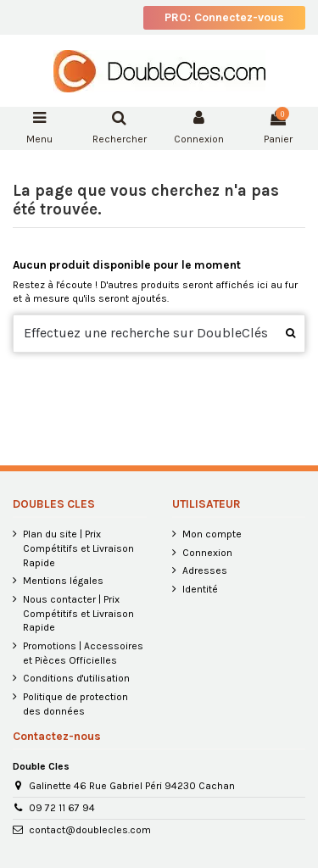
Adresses (205, 570)
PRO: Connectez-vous (224, 17)
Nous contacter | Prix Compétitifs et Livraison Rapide (78, 614)
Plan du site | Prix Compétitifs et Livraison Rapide (78, 548)
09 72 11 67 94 (62, 808)
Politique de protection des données (75, 704)
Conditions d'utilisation (76, 678)
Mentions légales (63, 581)
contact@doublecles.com (90, 830)
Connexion (207, 553)
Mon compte (212, 534)
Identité (200, 589)
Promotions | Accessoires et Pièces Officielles (83, 653)
